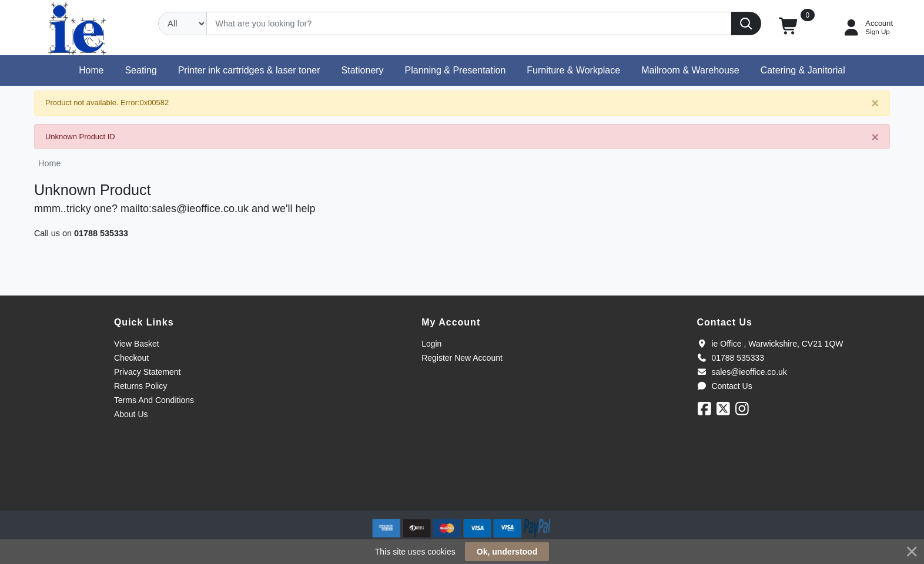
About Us (131, 414)
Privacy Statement (148, 372)
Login (431, 344)
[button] (789, 28)
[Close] (875, 104)
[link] (462, 489)
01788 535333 (101, 233)
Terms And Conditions (154, 400)
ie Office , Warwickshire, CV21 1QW (770, 344)
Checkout (131, 358)
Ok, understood (507, 552)
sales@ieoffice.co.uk (741, 372)
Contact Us (724, 386)
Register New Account (462, 358)
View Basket (137, 344)
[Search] (469, 23)
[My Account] (867, 28)
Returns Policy (140, 386)
